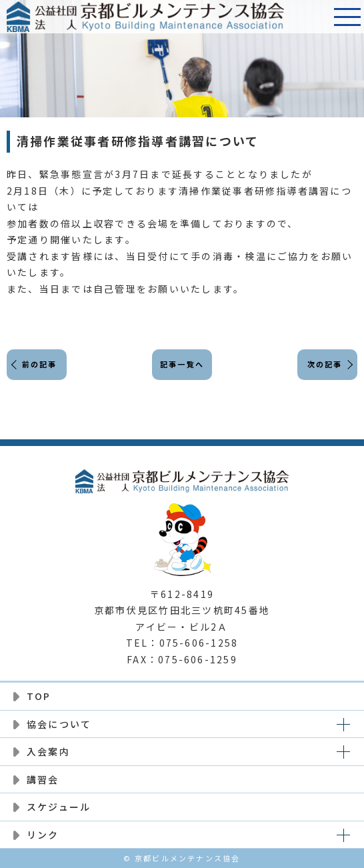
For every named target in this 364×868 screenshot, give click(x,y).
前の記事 (40, 364)
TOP (39, 696)
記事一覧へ (182, 364)
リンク (43, 835)
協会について (59, 724)
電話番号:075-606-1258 (314, 17)
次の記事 (325, 364)
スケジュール (59, 807)
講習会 (43, 779)
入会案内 (48, 751)
